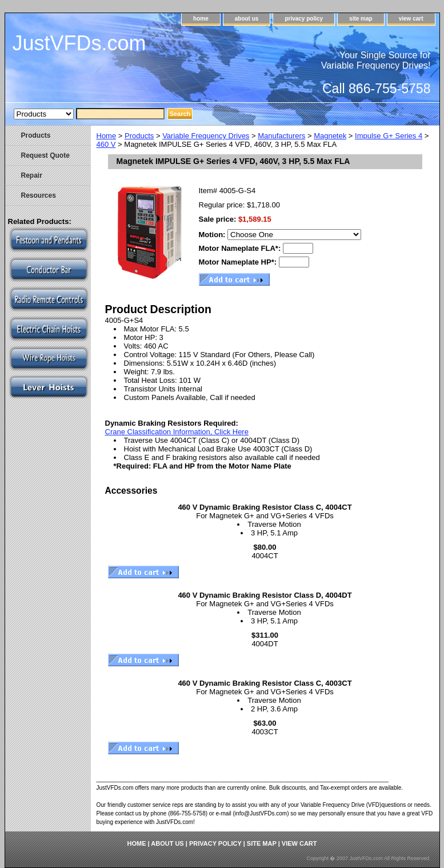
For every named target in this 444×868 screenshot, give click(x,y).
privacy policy (304, 19)
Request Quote (45, 155)
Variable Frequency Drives (206, 136)
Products (139, 136)
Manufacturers (281, 136)
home (201, 19)
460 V (106, 144)
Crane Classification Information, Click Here (177, 432)
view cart (411, 19)
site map (361, 19)
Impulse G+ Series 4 (389, 136)
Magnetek (330, 136)
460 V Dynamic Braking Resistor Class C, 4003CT (265, 683)
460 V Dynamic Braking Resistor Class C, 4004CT (265, 507)
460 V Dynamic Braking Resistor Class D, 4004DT (265, 595)
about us (247, 19)
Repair (32, 175)
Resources (39, 195)
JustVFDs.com (79, 43)
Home (107, 136)
